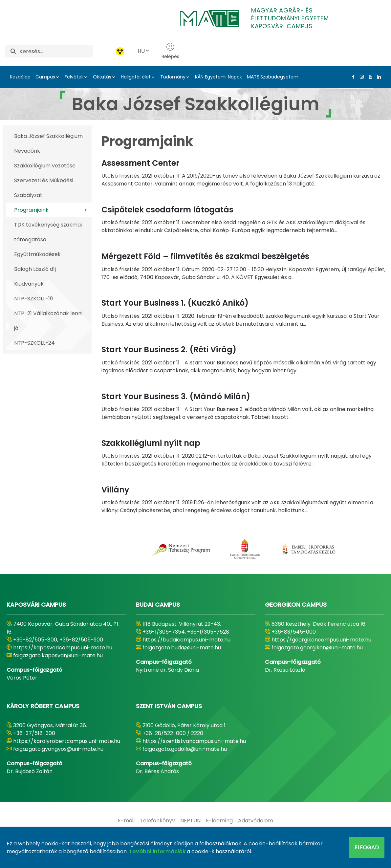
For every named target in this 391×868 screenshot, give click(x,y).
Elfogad (367, 847)
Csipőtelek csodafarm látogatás (167, 210)
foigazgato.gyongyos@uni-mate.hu (58, 749)
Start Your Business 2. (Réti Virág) (169, 349)
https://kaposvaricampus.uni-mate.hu (63, 648)
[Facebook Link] (352, 77)
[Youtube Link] (369, 77)
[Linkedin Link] (378, 77)
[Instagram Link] (360, 77)
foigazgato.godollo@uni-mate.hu (185, 749)
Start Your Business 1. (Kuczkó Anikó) (175, 303)
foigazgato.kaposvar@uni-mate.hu (58, 655)
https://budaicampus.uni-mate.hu (186, 640)
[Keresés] (56, 51)
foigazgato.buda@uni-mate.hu (182, 648)
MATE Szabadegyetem (273, 77)
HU (144, 51)
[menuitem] (126, 821)
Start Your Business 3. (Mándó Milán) (176, 396)
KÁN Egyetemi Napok (218, 77)
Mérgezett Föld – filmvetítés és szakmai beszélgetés (205, 256)
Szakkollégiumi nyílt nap (151, 443)
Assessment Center (140, 163)
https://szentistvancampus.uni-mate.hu (194, 741)
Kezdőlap (20, 77)
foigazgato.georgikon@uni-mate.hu (317, 648)
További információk (157, 851)
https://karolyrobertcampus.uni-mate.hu (67, 741)
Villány (115, 490)
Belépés (170, 51)
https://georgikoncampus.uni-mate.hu (321, 640)
